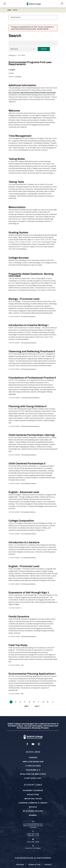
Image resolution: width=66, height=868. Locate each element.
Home (9, 10)
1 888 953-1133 (33, 835)
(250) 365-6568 (33, 842)
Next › (27, 707)
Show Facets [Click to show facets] (16, 17)
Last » (37, 707)
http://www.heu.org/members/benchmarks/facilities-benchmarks (32, 92)
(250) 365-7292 (33, 834)
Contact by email (33, 848)
